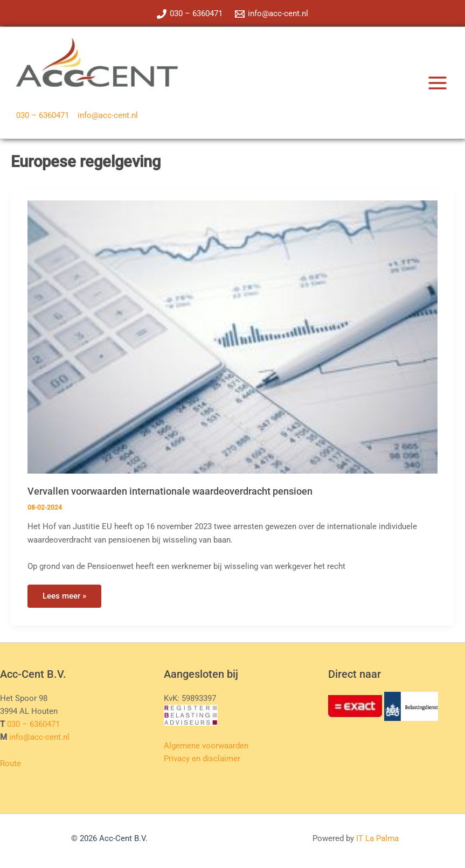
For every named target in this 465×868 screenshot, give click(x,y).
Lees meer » (72, 599)
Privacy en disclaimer (202, 759)
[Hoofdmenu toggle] (438, 83)
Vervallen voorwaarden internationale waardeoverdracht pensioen (170, 491)
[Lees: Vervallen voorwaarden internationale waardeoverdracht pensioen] (232, 336)
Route (11, 763)
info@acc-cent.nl (108, 115)
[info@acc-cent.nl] (272, 14)
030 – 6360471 (43, 115)
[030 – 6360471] (190, 14)
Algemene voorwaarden (206, 746)
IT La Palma (377, 838)
